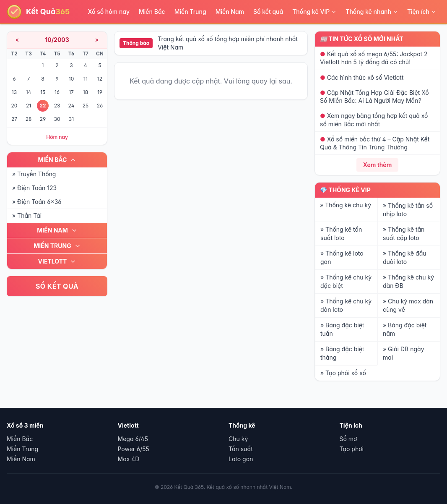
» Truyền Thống (34, 174)
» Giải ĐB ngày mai (404, 353)
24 (71, 106)
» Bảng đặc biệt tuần (342, 329)
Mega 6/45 (133, 439)
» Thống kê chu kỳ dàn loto (346, 305)
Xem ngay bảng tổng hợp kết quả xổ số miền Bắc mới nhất (374, 120)
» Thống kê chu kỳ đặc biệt (346, 281)
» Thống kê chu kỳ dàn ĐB (408, 281)
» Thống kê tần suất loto (341, 234)
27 (14, 119)
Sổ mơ (348, 439)
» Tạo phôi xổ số (343, 373)
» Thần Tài (27, 215)
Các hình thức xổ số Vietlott (362, 77)
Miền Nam (230, 12)
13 (14, 92)
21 (29, 106)
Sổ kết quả (268, 12)
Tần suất (241, 449)
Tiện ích (422, 12)
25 (86, 106)
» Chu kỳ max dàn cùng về (408, 305)
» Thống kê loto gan (342, 257)
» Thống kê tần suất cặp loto (404, 234)
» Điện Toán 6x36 (37, 202)
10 (71, 79)
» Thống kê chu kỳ (346, 205)
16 (57, 92)
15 (43, 92)
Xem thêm (378, 165)
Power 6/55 (134, 449)
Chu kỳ (238, 439)
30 (57, 119)
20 (14, 106)
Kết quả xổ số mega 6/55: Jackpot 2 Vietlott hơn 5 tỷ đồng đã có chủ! (374, 58)
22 (43, 106)
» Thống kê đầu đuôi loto (405, 257)
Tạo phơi (352, 449)
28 (29, 119)
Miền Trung (190, 12)
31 (71, 119)
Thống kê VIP (314, 12)
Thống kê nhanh (372, 12)
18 (86, 92)
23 (57, 106)
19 (100, 92)
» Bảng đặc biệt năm (405, 329)
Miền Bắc (152, 12)
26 (100, 106)
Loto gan (241, 459)
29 (43, 119)
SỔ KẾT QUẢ (57, 286)
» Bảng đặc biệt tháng (342, 353)
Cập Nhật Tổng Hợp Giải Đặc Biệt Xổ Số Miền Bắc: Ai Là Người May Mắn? (374, 97)
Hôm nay (57, 137)
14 (29, 92)
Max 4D (129, 459)
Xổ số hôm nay (109, 12)
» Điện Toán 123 (34, 188)
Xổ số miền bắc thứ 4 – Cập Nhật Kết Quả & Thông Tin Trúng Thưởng (375, 143)
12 (100, 79)
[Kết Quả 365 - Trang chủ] (38, 12)
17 (71, 92)
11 (86, 79)
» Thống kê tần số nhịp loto (408, 210)
